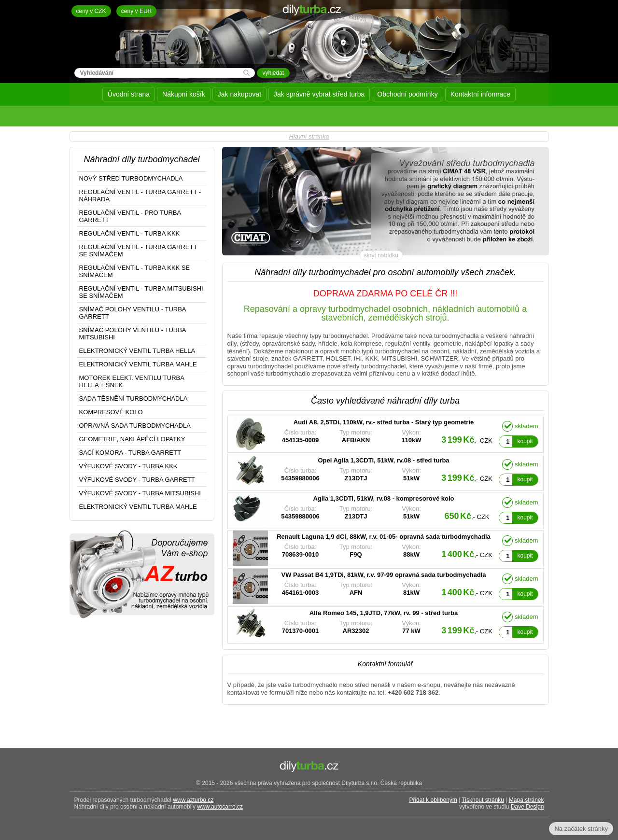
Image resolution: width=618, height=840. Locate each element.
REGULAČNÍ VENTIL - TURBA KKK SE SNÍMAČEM (135, 271)
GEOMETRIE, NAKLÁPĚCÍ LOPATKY (132, 439)
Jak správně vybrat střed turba (319, 94)
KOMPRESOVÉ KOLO (111, 412)
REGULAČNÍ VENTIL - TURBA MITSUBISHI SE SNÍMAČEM (141, 292)
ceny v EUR (136, 11)
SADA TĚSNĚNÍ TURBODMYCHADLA (133, 399)
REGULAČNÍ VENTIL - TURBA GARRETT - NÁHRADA (140, 196)
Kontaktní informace (481, 94)
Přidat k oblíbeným (433, 800)
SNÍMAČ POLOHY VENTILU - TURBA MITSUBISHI (133, 334)
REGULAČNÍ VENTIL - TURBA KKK (130, 233)
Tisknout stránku (483, 800)
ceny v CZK (91, 11)
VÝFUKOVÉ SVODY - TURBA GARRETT (137, 480)
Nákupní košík (184, 94)
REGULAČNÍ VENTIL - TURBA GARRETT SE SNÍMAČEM (138, 251)
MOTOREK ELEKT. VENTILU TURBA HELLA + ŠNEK (132, 381)
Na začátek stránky (581, 829)
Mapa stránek (527, 800)
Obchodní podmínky (407, 94)
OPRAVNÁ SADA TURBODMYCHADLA (135, 426)
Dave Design (527, 807)
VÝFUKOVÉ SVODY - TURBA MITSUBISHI (140, 493)
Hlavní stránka (309, 136)
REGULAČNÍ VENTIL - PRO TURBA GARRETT (130, 216)
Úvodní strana (129, 94)
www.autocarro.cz (220, 807)
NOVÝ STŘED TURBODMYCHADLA (131, 178)
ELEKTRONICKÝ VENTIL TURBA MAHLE (138, 364)
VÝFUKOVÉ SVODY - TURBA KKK (128, 466)
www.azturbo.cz (193, 800)
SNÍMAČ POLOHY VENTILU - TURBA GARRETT (133, 313)
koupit (525, 441)
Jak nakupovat (239, 94)
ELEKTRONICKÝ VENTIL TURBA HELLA (137, 351)
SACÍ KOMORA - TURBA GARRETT (130, 453)
